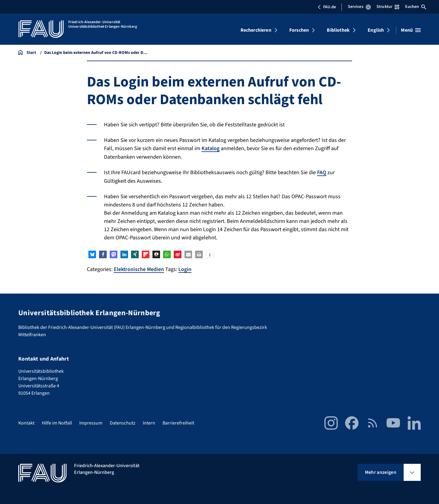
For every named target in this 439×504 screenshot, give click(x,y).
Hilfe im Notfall (57, 422)
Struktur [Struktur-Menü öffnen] (388, 7)
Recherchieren (256, 30)
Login (185, 269)
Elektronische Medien (139, 269)
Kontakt (26, 422)
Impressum (91, 422)
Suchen (416, 7)
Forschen (299, 30)
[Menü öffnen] (411, 30)
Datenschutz (123, 422)
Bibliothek (338, 30)
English (376, 30)
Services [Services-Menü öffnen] (359, 7)
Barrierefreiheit (178, 422)
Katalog (211, 148)
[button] (92, 254)
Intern (149, 422)
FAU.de (327, 7)
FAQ (322, 172)
